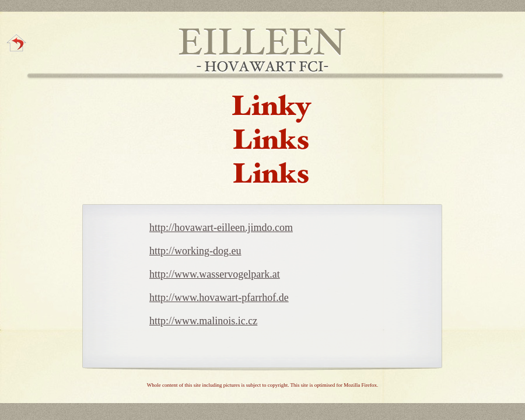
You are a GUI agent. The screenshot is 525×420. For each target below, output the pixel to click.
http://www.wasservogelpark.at (215, 274)
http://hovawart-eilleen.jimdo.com (221, 228)
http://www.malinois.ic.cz (203, 321)
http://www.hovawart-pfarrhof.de (219, 297)
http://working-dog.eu (195, 251)
